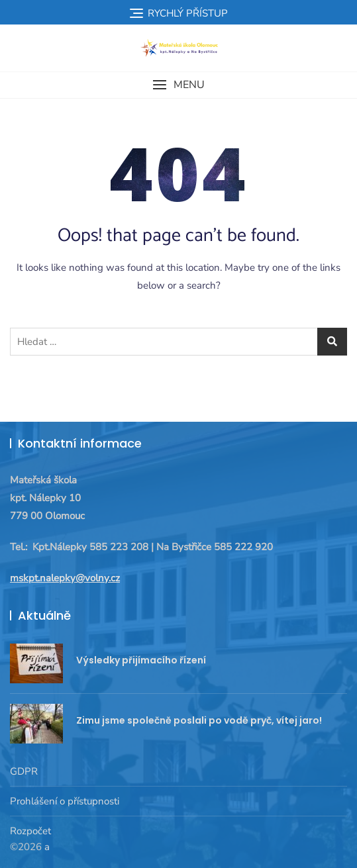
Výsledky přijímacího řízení (141, 660)
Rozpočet (30, 831)
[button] (178, 85)
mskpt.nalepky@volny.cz (65, 578)
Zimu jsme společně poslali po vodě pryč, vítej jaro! (199, 720)
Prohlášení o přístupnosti (65, 801)
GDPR (24, 771)
